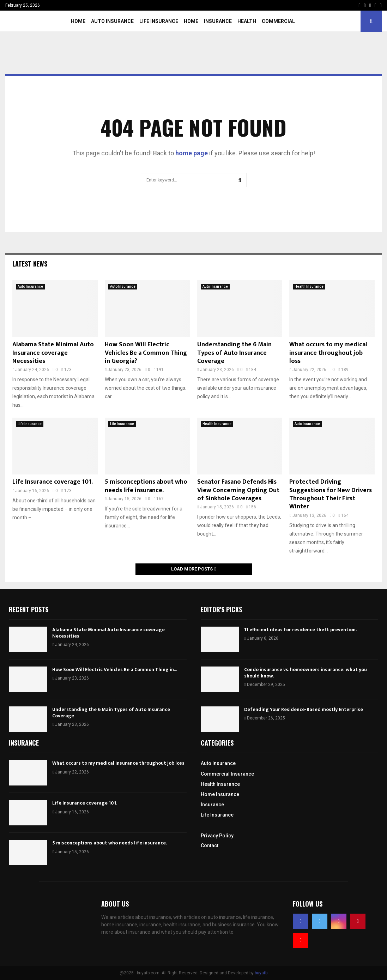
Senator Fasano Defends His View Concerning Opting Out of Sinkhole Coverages (238, 490)
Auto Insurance (112, 21)
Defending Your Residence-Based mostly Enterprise (304, 709)
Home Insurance (220, 794)
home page (192, 153)
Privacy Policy (217, 836)
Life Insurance (159, 21)
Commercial (278, 21)
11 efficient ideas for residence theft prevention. (300, 630)
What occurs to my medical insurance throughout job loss (328, 353)
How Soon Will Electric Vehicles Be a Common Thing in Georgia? (146, 353)
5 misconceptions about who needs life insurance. (146, 486)
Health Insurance (309, 286)
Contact (210, 845)
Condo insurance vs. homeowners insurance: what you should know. (306, 673)
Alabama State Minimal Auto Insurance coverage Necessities (53, 353)
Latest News (30, 264)
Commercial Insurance (227, 774)
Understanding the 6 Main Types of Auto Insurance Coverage (234, 353)
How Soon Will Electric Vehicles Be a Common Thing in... (115, 670)
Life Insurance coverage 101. (53, 482)
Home (78, 21)
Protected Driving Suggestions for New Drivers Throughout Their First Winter (331, 494)
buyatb (261, 973)
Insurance (218, 21)
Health (247, 21)
